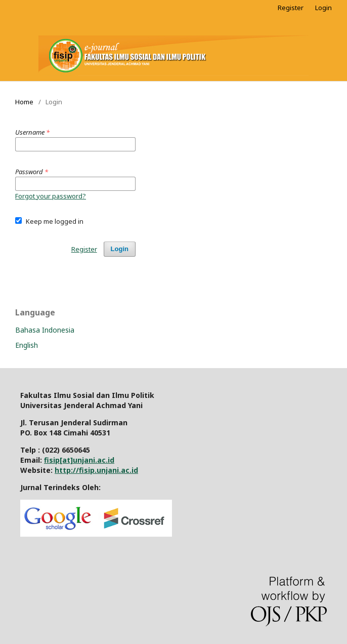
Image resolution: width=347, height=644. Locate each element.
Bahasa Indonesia (45, 330)
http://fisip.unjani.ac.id (96, 470)
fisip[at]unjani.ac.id (79, 460)
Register (291, 8)
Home (24, 102)
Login (323, 8)
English (27, 345)
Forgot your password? (51, 196)
